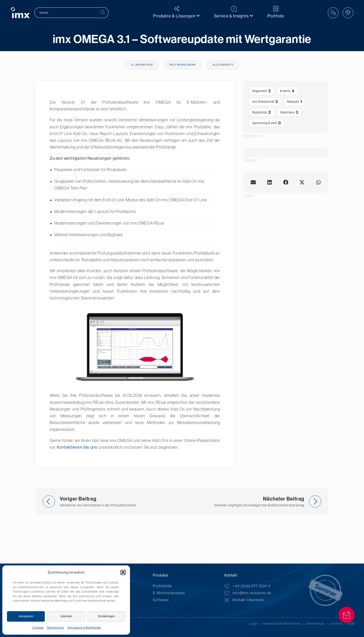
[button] (123, 572)
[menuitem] (177, 13)
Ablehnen (66, 616)
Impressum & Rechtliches (84, 628)
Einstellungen (106, 616)
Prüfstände (162, 586)
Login (253, 624)
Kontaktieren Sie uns (77, 447)
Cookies (38, 628)
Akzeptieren (26, 616)
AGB (351, 624)
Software (161, 600)
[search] (66, 13)
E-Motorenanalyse (169, 593)
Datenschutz (56, 628)
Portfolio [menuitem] (276, 12)
